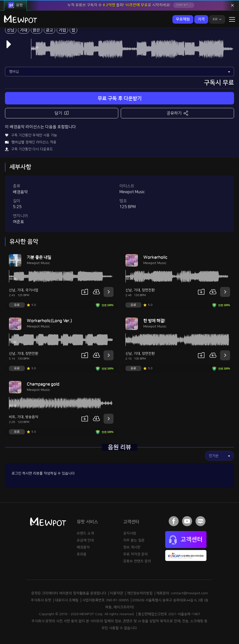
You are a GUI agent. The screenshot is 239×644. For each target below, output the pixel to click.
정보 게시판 (132, 547)
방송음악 (32, 417)
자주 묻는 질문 (134, 540)
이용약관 (117, 593)
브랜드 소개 (85, 533)
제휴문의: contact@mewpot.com (182, 593)
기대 (24, 30)
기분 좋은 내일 (39, 257)
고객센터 (186, 540)
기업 (62, 30)
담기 (62, 113)
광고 (49, 30)
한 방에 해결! (154, 321)
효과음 (82, 554)
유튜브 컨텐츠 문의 (137, 561)
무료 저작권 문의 (136, 554)
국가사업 (32, 290)
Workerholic (155, 257)
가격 (201, 19)
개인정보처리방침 (140, 593)
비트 (12, 417)
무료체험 (183, 19)
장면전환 (148, 290)
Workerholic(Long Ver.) (49, 321)
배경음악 (83, 547)
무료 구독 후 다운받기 (120, 98)
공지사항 (130, 533)
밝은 (37, 30)
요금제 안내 (85, 540)
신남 (11, 30)
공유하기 (178, 113)
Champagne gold (43, 384)
